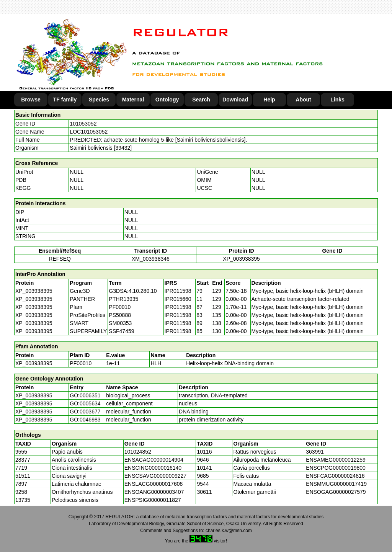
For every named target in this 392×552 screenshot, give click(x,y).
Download (235, 100)
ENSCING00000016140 (153, 468)
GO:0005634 (85, 403)
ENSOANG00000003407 (154, 492)
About (303, 100)
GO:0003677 (85, 412)
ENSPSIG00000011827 (153, 500)
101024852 (138, 452)
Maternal (133, 100)
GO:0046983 (85, 420)
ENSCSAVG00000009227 (155, 476)
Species (99, 100)
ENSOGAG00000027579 (336, 492)
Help (269, 100)
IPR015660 (178, 299)
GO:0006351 (85, 395)
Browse (31, 100)
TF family (65, 100)
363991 (315, 452)
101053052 (83, 124)
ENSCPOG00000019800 (336, 468)
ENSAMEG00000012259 (336, 460)
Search (201, 100)
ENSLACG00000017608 (154, 484)
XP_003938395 (241, 259)
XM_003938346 (151, 259)
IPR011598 (178, 291)
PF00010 (81, 363)
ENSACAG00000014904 (154, 460)
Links (337, 100)
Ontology (167, 100)
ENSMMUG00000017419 (336, 484)
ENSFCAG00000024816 (335, 476)
